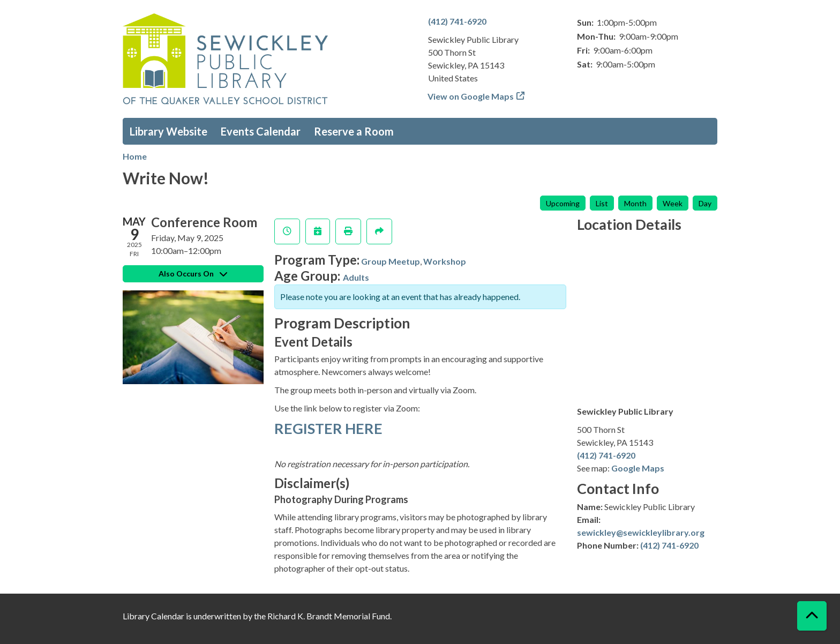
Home (135, 156)
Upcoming (563, 203)
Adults (356, 277)
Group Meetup (391, 261)
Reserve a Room (354, 131)
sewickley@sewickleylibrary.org (641, 532)
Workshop (445, 261)
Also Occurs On (193, 274)
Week (673, 203)
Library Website (168, 131)
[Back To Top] (812, 616)
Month (635, 203)
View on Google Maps (471, 96)
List (602, 203)
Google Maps (638, 468)
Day (705, 203)
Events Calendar (261, 131)
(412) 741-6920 (457, 21)
